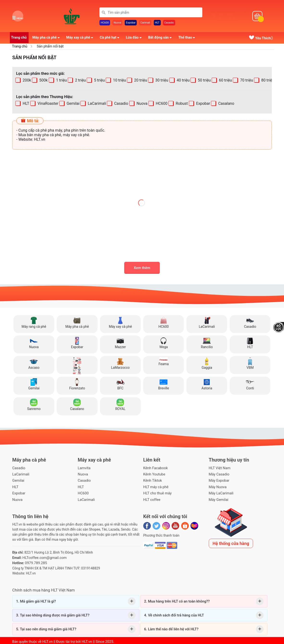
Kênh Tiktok (152, 480)
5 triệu (99, 81)
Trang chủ (19, 38)
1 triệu (61, 81)
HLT (157, 23)
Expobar (131, 23)
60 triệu (225, 81)
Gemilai (73, 104)
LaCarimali (96, 104)
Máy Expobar (219, 480)
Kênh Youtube (154, 474)
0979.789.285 (35, 561)
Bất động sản (161, 39)
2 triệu (80, 81)
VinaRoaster (47, 104)
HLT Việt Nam (219, 468)
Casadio (169, 23)
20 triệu (140, 81)
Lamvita (84, 468)
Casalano (226, 104)
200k (26, 81)
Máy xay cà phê (81, 39)
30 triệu (161, 81)
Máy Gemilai (218, 498)
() (261, 39)
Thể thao (188, 39)
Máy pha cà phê (47, 39)
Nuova (117, 23)
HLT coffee (151, 498)
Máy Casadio (219, 474)
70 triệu (246, 81)
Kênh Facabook (155, 468)
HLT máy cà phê (155, 486)
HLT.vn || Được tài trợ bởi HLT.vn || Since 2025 (76, 639)
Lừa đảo (135, 39)
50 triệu (204, 81)
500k (43, 81)
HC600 (105, 23)
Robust (181, 104)
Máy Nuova (217, 486)
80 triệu (267, 81)
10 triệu (119, 81)
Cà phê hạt (111, 39)
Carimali (145, 23)
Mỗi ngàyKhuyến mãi (228, 17)
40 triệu (183, 81)
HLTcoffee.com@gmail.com (43, 556)
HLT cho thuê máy (157, 492)
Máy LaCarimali (220, 492)
